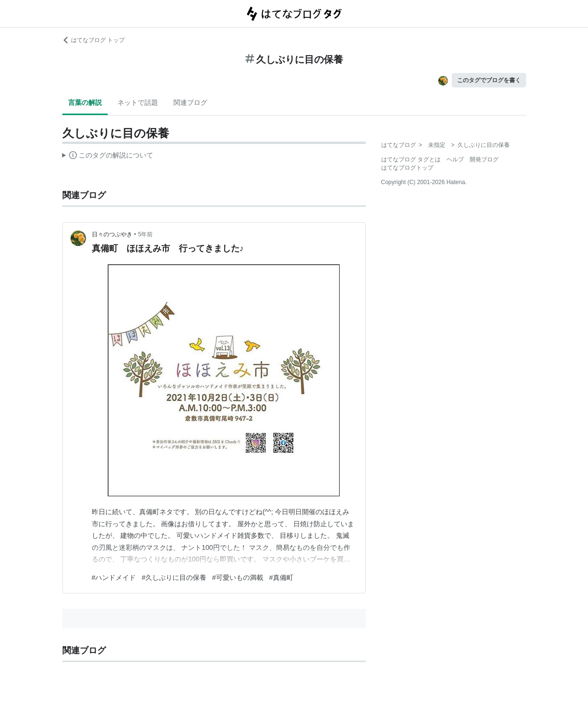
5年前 (146, 234)
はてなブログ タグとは (411, 159)
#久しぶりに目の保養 (174, 577)
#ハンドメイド (114, 577)
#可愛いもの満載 (238, 577)
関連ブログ (190, 102)
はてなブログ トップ (93, 40)
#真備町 (281, 577)
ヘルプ (455, 159)
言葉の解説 (85, 102)
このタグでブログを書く (489, 80)
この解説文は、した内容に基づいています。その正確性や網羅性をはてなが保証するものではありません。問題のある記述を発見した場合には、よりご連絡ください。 (108, 157)
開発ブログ (484, 159)
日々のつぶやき (112, 234)
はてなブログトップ (407, 168)
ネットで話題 (138, 102)
